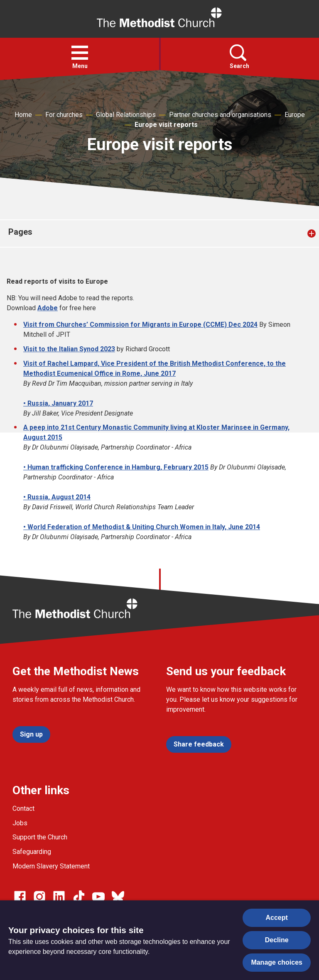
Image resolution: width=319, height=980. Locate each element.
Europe (295, 115)
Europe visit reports (166, 125)
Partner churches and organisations (220, 115)
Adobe (48, 308)
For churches (64, 115)
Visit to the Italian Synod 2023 (69, 349)
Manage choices (277, 962)
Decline (277, 940)
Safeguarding (32, 852)
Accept (277, 918)
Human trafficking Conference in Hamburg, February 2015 (117, 467)
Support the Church (40, 837)
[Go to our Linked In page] (59, 897)
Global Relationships (126, 115)
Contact (23, 809)
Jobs (20, 823)
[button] (80, 53)
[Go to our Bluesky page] (118, 897)
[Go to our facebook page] (20, 897)
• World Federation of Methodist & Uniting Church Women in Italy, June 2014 (142, 527)
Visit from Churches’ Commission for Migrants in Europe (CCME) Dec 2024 (140, 325)
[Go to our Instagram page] (39, 897)
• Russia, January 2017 (58, 403)
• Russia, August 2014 (57, 497)
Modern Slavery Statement (51, 866)
